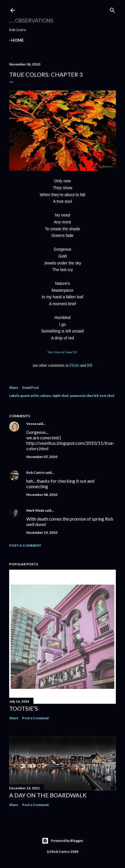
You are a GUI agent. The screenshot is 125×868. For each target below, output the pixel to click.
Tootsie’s (24, 708)
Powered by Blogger (63, 841)
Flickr (74, 365)
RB (90, 365)
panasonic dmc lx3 (84, 396)
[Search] (112, 9)
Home (17, 40)
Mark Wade (35, 510)
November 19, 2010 (42, 532)
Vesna (31, 424)
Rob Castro (35, 472)
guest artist (30, 396)
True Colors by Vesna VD (63, 352)
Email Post (31, 387)
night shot (60, 396)
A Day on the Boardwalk (48, 795)
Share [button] (14, 387)
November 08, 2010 (42, 495)
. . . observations (31, 20)
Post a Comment (25, 545)
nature (46, 396)
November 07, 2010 (42, 457)
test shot (107, 396)
